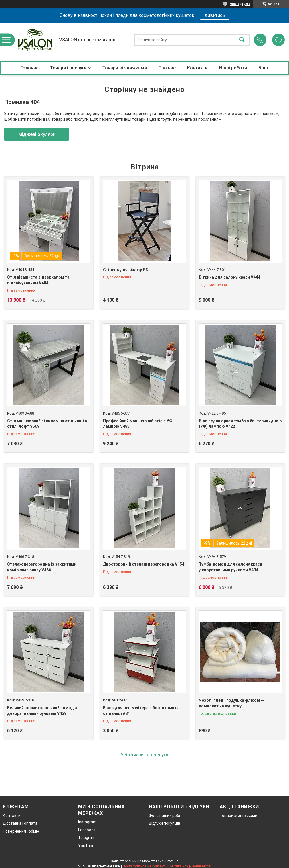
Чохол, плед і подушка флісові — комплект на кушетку (231, 703)
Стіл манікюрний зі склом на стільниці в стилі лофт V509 (47, 424)
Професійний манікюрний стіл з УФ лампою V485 (138, 424)
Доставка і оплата (20, 823)
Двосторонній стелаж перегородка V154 (144, 564)
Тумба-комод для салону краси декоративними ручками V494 (230, 567)
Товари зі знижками (125, 68)
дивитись (215, 15)
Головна (29, 68)
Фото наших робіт (165, 816)
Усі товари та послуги (144, 755)
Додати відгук (278, 40)
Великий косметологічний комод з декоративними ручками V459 (42, 711)
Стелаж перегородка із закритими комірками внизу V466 (42, 567)
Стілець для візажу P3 (125, 270)
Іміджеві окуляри (36, 134)
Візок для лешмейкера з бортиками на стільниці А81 (141, 711)
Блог (264, 68)
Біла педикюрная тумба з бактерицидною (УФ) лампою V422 (240, 424)
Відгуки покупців (165, 823)
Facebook (87, 830)
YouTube (86, 846)
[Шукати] (242, 40)
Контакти (197, 68)
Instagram (87, 822)
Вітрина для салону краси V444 (229, 277)
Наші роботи (233, 68)
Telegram (87, 838)
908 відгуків (240, 4)
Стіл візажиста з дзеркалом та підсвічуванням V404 (38, 280)
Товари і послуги (68, 68)
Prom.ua (172, 861)
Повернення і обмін (21, 831)
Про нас (167, 68)
